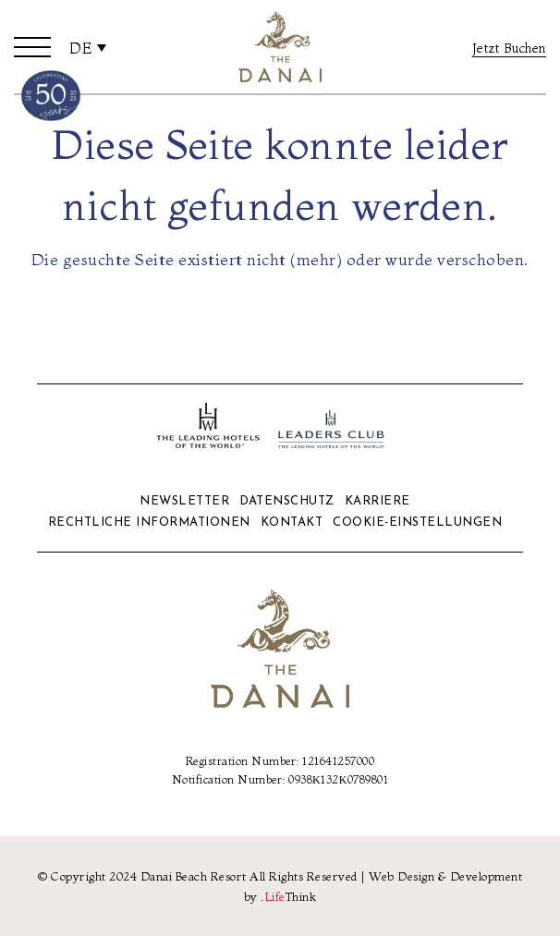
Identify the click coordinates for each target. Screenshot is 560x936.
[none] (88, 47)
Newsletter (184, 501)
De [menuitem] (80, 48)
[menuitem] (88, 47)
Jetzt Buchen (509, 48)
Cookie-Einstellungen (417, 523)
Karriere (377, 501)
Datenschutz (287, 501)
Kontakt (292, 523)
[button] (32, 47)
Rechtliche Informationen (149, 523)
